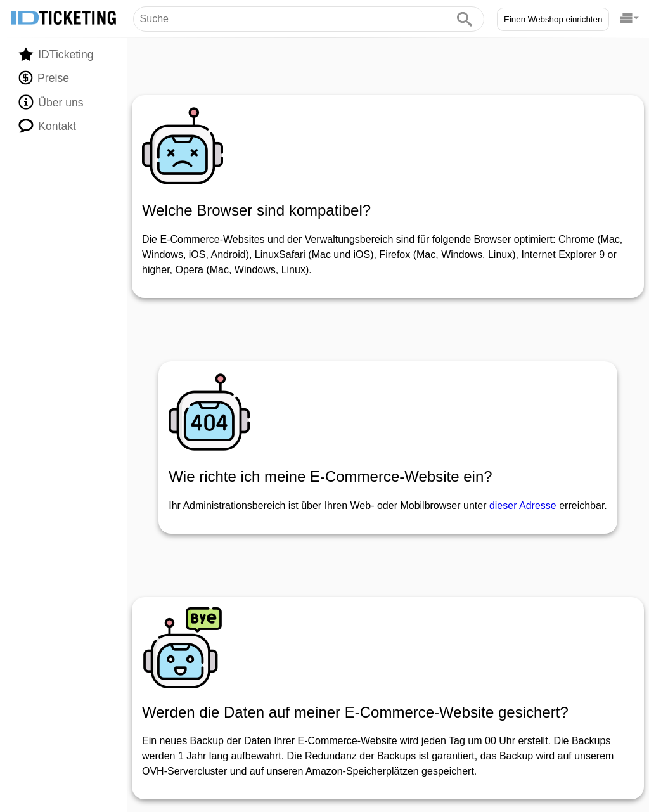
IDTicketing (56, 54)
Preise (44, 78)
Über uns (51, 102)
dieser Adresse (523, 506)
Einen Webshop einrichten (553, 19)
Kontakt (47, 126)
